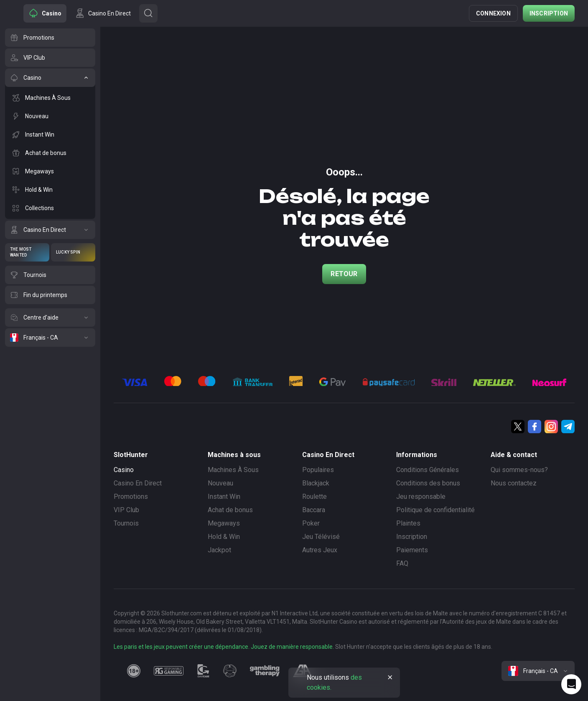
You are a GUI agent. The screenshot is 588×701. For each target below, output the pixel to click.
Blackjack (316, 483)
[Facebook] (535, 427)
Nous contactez (514, 483)
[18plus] (134, 671)
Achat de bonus (230, 510)
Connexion (493, 13)
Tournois (126, 523)
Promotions (131, 497)
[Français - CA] (50, 338)
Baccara (314, 510)
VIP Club (126, 510)
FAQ (402, 563)
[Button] (148, 13)
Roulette (314, 497)
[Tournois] (50, 275)
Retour (344, 274)
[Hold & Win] (50, 190)
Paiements (412, 550)
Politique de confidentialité (435, 510)
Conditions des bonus (428, 483)
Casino (124, 470)
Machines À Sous (233, 470)
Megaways (224, 523)
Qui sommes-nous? (519, 470)
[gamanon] (230, 671)
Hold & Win (224, 537)
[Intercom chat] (571, 684)
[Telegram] (568, 427)
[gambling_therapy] (265, 671)
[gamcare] (204, 671)
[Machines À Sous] (50, 98)
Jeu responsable (421, 497)
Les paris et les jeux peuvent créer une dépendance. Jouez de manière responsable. (224, 647)
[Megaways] (50, 171)
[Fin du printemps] (50, 295)
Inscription (549, 13)
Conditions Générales (428, 470)
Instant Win (224, 497)
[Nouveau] (50, 116)
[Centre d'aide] (50, 317)
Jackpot (219, 550)
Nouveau (220, 483)
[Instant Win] (50, 135)
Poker (311, 523)
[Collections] (50, 208)
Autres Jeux (320, 550)
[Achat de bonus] (50, 153)
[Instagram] (551, 427)
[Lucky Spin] (73, 252)
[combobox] (538, 671)
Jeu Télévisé (321, 537)
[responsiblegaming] (169, 671)
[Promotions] (50, 38)
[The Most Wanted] (27, 252)
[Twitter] (518, 427)
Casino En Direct (138, 483)
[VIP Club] (50, 58)
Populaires (318, 470)
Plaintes (408, 523)
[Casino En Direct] (50, 230)
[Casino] (50, 78)
